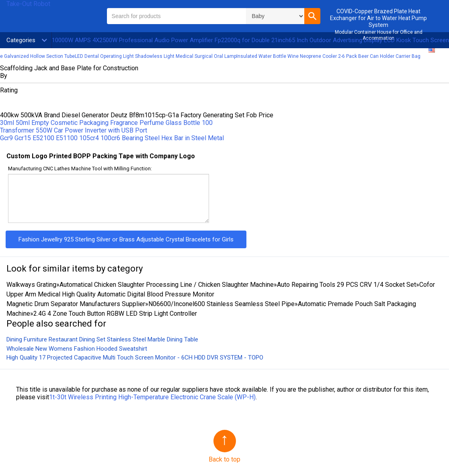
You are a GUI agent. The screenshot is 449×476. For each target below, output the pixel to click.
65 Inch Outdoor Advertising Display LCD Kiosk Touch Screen (369, 40)
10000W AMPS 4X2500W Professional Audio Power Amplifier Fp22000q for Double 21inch (170, 40)
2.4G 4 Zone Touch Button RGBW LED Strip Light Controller (115, 314)
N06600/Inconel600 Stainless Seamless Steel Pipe (221, 304)
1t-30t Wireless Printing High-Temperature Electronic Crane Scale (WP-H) (152, 397)
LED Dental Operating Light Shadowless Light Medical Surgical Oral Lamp (156, 56)
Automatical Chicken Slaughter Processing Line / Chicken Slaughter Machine (167, 285)
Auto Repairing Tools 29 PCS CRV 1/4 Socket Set (346, 285)
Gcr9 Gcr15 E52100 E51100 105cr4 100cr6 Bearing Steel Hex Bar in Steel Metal (112, 138)
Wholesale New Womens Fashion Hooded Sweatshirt (77, 349)
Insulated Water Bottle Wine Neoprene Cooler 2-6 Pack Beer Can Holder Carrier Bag (328, 56)
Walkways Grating (31, 285)
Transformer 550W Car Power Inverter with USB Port (74, 130)
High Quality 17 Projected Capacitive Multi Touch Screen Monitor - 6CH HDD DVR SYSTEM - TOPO (135, 358)
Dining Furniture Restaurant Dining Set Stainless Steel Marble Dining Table (102, 339)
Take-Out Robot (28, 4)
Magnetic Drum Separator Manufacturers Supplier (76, 304)
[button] (312, 16)
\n (275, 16)
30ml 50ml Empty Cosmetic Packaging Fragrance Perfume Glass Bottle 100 (106, 123)
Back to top (224, 459)
